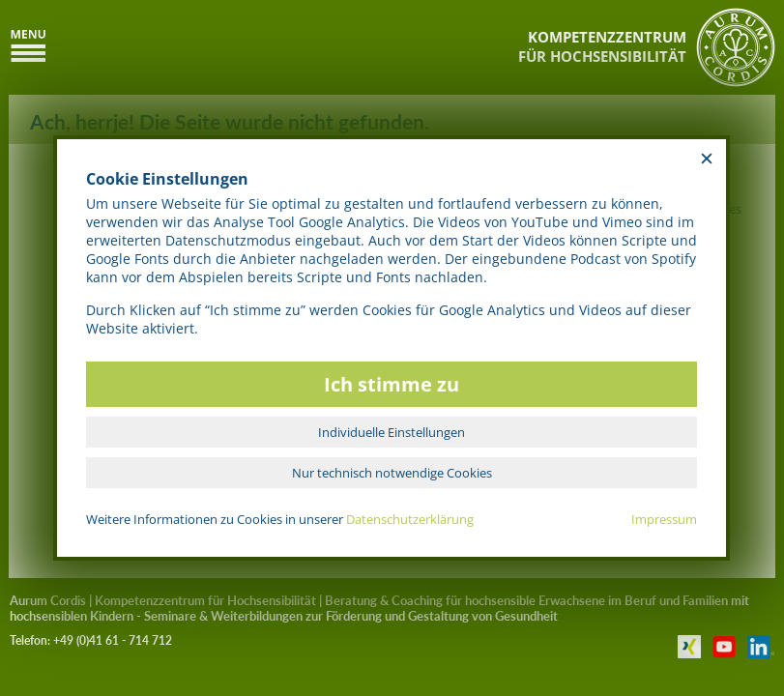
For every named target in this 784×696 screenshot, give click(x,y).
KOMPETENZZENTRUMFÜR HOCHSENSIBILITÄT (602, 46)
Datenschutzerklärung (410, 519)
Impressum (664, 519)
